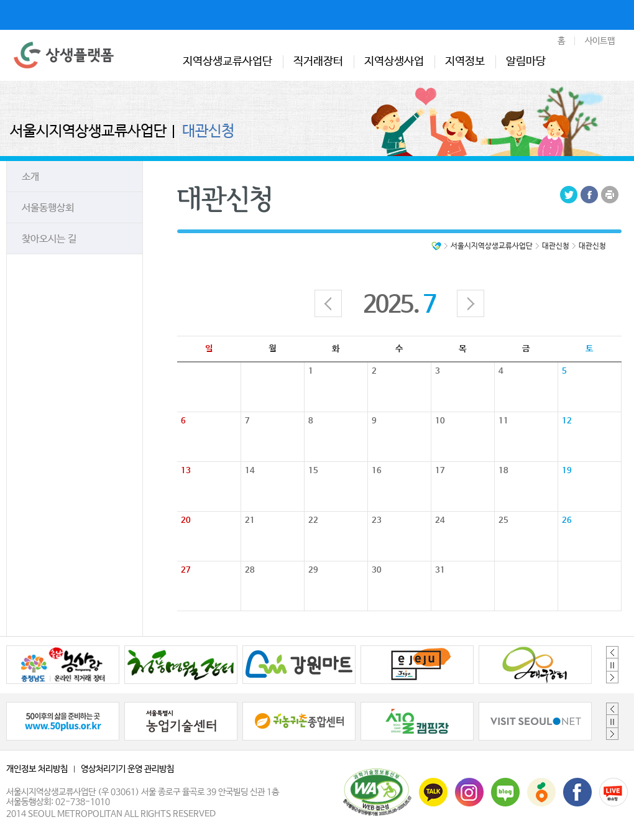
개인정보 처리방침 (37, 769)
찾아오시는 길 (49, 239)
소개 (30, 177)
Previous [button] (612, 652)
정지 (612, 665)
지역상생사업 (394, 62)
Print (610, 195)
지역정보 (465, 62)
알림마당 (526, 62)
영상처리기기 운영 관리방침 (127, 769)
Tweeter (569, 195)
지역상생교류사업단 (227, 62)
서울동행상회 (48, 208)
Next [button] (612, 677)
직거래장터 (318, 62)
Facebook (589, 195)
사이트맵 (600, 41)
